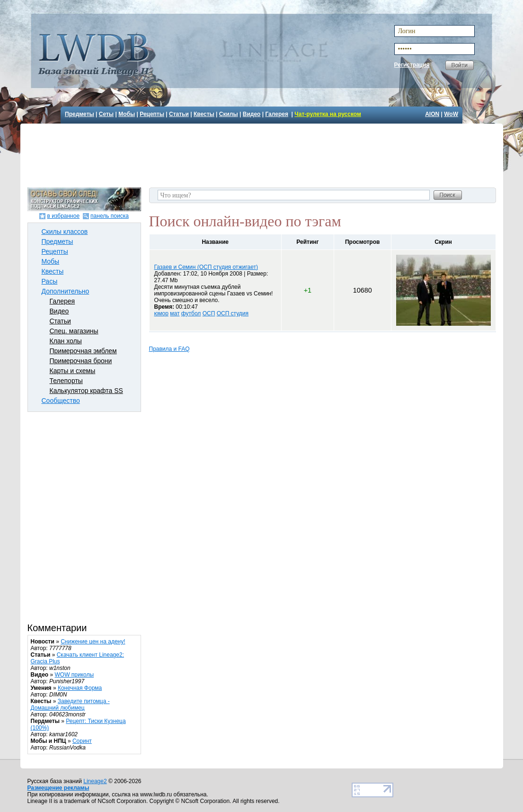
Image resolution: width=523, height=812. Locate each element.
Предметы (80, 114)
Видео (252, 114)
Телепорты (66, 381)
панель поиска (110, 216)
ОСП (209, 313)
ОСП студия (233, 313)
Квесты (204, 114)
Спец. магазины (74, 331)
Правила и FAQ (169, 349)
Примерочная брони (81, 361)
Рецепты (152, 114)
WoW (451, 114)
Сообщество (61, 401)
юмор (161, 313)
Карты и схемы (73, 371)
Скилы (229, 114)
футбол (191, 313)
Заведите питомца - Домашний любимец (70, 705)
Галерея (276, 114)
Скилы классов (65, 232)
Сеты (106, 114)
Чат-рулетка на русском (328, 114)
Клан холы (66, 341)
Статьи (179, 114)
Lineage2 (95, 781)
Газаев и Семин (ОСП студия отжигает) (206, 267)
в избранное (63, 216)
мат (175, 313)
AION (432, 114)
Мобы (127, 114)
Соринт (82, 741)
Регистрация (412, 65)
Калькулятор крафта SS (86, 391)
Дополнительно (66, 291)
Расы (50, 281)
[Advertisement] (263, 154)
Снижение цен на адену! (93, 642)
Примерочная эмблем (83, 351)
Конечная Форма (80, 688)
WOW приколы (75, 675)
